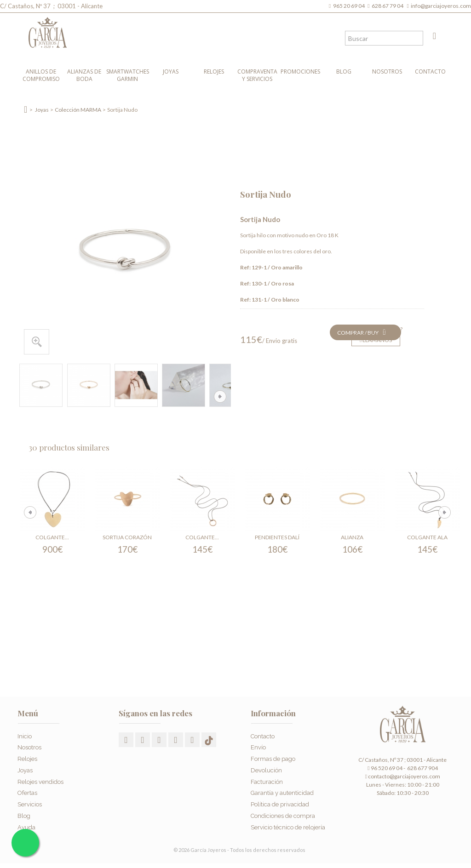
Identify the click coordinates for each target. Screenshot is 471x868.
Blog (344, 71)
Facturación (267, 782)
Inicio (25, 736)
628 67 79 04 (388, 6)
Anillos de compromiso (41, 75)
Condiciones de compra (283, 816)
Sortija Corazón (127, 537)
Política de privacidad (280, 804)
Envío (258, 747)
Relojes (214, 71)
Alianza (352, 537)
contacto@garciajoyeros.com (404, 776)
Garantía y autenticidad (282, 793)
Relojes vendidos (40, 782)
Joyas (171, 71)
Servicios (30, 804)
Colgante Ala (427, 537)
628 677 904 (422, 768)
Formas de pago (273, 759)
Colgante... (52, 537)
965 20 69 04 (350, 6)
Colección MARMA (78, 110)
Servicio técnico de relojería (288, 827)
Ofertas (27, 793)
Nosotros (387, 71)
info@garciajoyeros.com (441, 6)
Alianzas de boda (84, 75)
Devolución (266, 770)
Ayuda (26, 827)
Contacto (430, 71)
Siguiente (220, 397)
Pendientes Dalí (277, 537)
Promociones (300, 71)
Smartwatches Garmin (128, 75)
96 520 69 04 (385, 768)
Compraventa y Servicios (257, 75)
